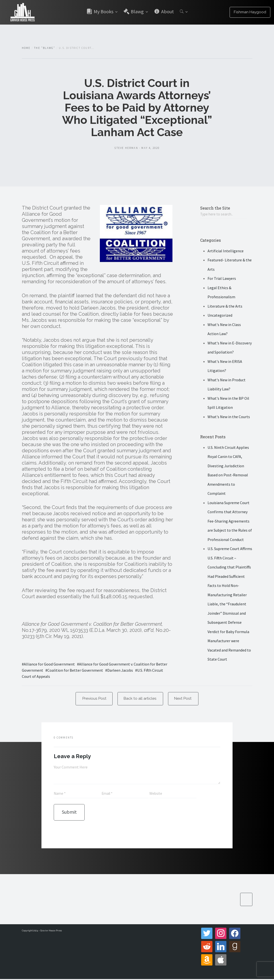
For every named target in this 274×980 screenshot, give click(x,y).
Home (26, 48)
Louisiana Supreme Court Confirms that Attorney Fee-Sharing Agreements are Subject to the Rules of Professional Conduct (230, 521)
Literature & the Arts (225, 306)
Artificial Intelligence (226, 251)
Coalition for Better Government (75, 670)
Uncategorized (220, 316)
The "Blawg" (45, 48)
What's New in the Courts (229, 417)
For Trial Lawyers (222, 279)
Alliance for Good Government (49, 664)
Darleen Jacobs (120, 670)
